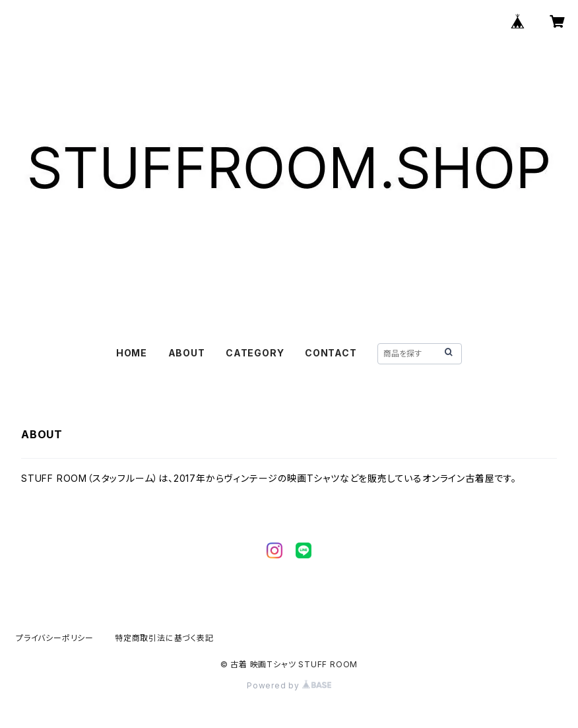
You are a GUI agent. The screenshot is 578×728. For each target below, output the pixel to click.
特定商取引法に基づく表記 (164, 638)
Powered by (289, 685)
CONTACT (331, 353)
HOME (132, 353)
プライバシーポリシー (55, 638)
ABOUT (187, 353)
